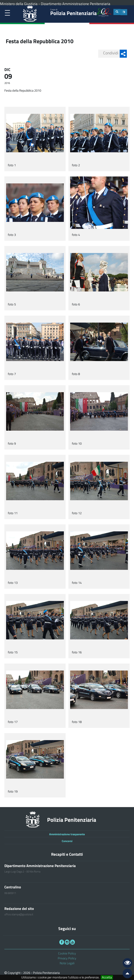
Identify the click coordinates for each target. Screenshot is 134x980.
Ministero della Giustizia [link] (19, 4)
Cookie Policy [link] (67, 953)
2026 (27, 973)
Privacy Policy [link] (67, 958)
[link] (7, 13)
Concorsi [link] (67, 841)
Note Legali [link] (67, 963)
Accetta (107, 977)
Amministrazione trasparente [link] (67, 834)
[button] (124, 12)
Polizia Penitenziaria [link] (73, 13)
